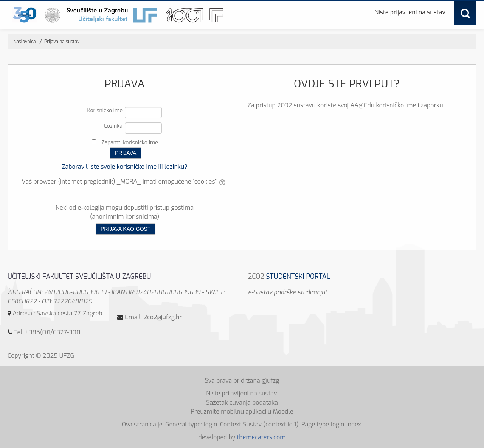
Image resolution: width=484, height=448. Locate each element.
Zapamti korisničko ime (130, 143)
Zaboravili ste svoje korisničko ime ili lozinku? (124, 167)
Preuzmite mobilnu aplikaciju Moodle (242, 412)
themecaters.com (261, 437)
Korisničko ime (105, 110)
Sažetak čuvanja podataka (242, 402)
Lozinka (113, 126)
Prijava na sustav (62, 42)
